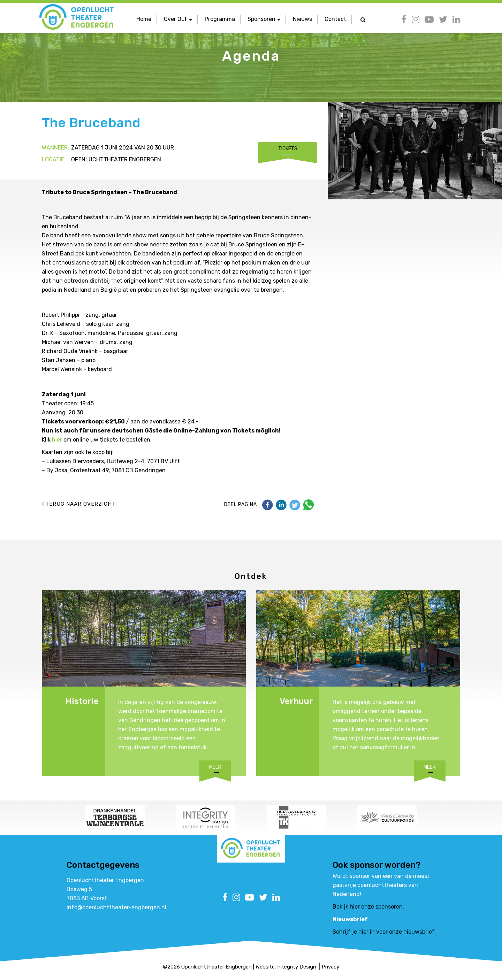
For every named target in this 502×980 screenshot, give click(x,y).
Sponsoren (264, 19)
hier (57, 440)
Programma (220, 19)
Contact (335, 19)
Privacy (330, 967)
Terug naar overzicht (81, 504)
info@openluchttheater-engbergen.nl (116, 907)
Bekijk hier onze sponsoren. (368, 907)
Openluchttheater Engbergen (216, 967)
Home (144, 19)
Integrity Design (297, 967)
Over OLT (178, 19)
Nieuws (302, 19)
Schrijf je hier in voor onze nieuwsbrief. (384, 932)
